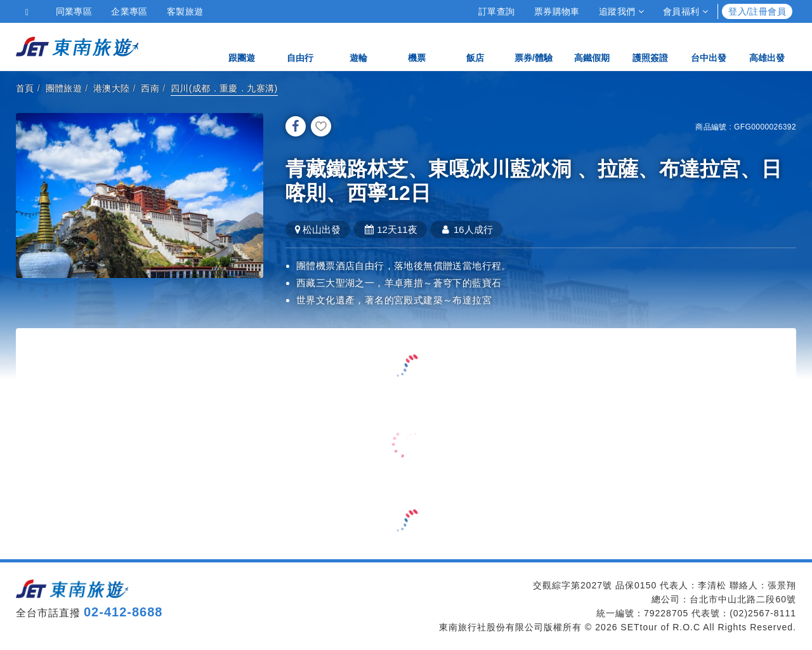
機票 (417, 46)
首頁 (25, 88)
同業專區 (74, 11)
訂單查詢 (497, 11)
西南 (150, 88)
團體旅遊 (64, 88)
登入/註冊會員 (757, 11)
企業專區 (129, 11)
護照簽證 (650, 46)
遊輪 (358, 46)
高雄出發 (767, 46)
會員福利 (685, 11)
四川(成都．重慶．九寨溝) (224, 88)
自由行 (300, 46)
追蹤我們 (621, 11)
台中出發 (709, 46)
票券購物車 (557, 11)
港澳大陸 (112, 88)
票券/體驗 (534, 46)
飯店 (475, 46)
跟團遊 (242, 46)
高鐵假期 (592, 46)
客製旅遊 (185, 11)
